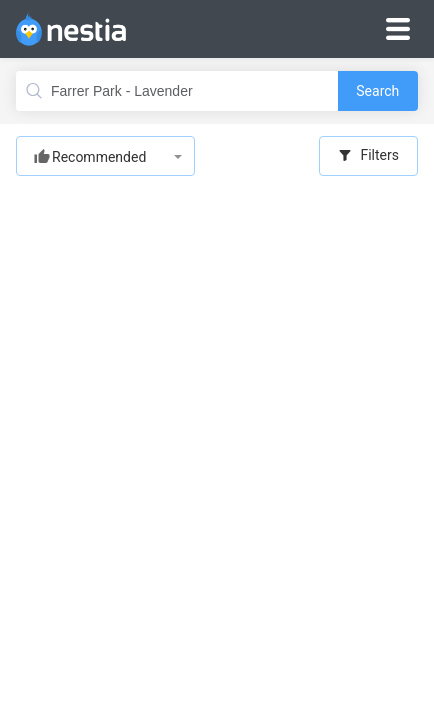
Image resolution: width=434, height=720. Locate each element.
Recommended (99, 157)
